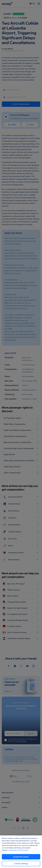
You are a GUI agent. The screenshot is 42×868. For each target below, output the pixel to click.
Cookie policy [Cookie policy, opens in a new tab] (13, 850)
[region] (21, 852)
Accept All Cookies (21, 857)
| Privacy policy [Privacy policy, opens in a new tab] (23, 850)
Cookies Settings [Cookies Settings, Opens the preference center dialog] (21, 864)
